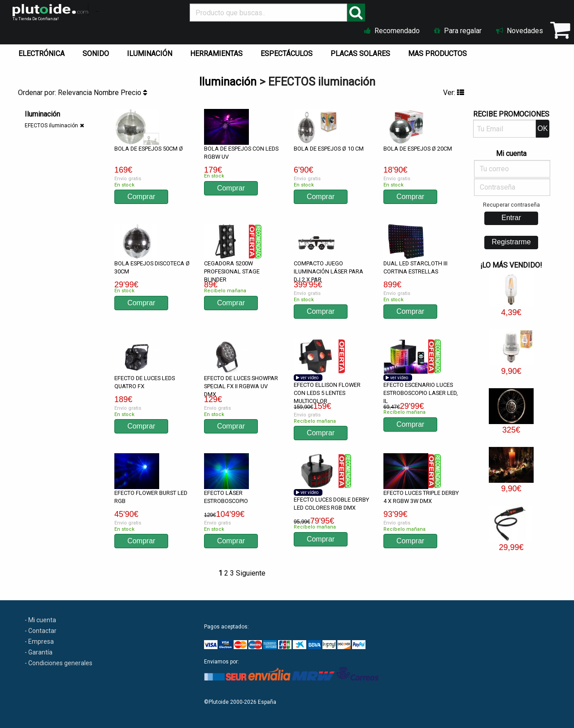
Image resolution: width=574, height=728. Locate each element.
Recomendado (392, 31)
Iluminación (228, 82)
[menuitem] (43, 52)
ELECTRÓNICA (41, 54)
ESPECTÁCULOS (287, 54)
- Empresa (39, 641)
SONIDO (96, 54)
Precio (134, 93)
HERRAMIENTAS (216, 54)
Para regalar (458, 31)
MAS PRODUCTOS (437, 54)
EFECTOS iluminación (51, 126)
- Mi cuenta (40, 620)
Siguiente (251, 573)
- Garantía (39, 652)
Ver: (454, 93)
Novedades (520, 31)
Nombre (107, 93)
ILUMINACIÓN (150, 54)
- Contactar (41, 631)
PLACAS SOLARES (360, 54)
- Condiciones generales (59, 663)
